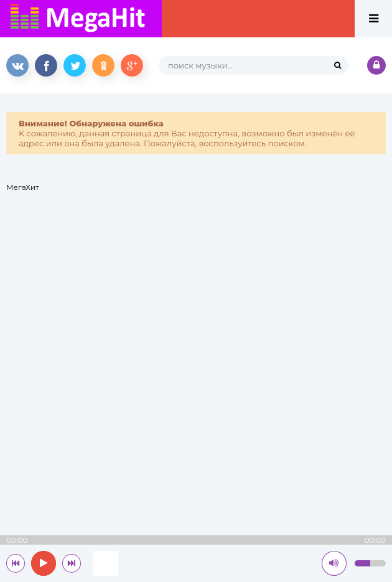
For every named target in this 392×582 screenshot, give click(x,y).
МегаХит (23, 187)
